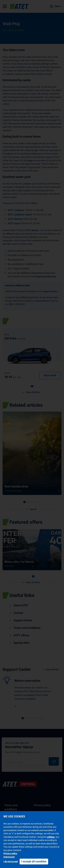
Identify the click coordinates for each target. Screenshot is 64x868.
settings (51, 837)
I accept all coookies (34, 861)
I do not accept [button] (11, 861)
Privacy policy (10, 853)
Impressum (9, 857)
